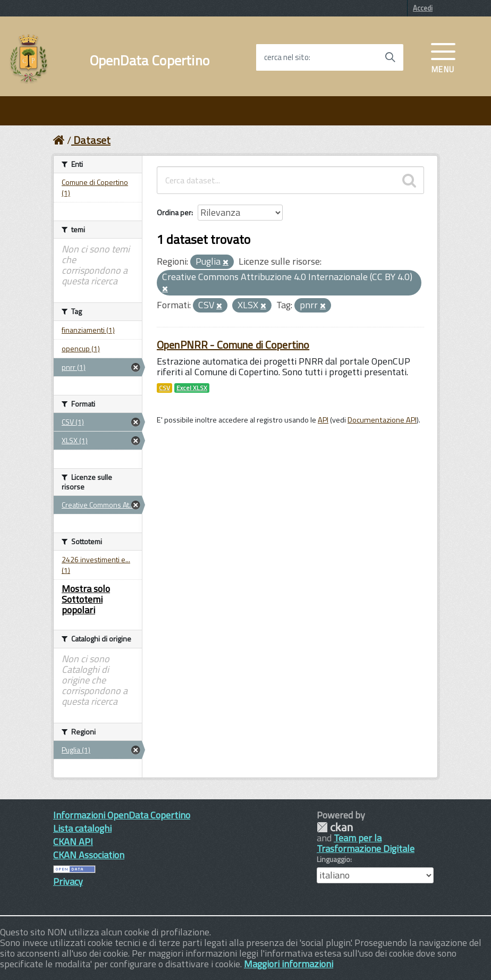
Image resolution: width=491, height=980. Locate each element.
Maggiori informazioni (289, 964)
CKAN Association (89, 855)
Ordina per (174, 212)
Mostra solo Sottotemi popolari (86, 599)
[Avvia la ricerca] (390, 57)
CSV (164, 388)
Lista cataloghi (82, 828)
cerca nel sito (286, 57)
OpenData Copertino (150, 61)
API (323, 420)
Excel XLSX (192, 388)
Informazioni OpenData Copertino (122, 815)
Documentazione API (382, 420)
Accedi (423, 8)
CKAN (335, 827)
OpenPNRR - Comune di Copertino (233, 345)
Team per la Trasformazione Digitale (366, 843)
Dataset (92, 140)
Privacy (68, 881)
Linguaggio (333, 859)
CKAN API (73, 842)
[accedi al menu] (443, 57)
